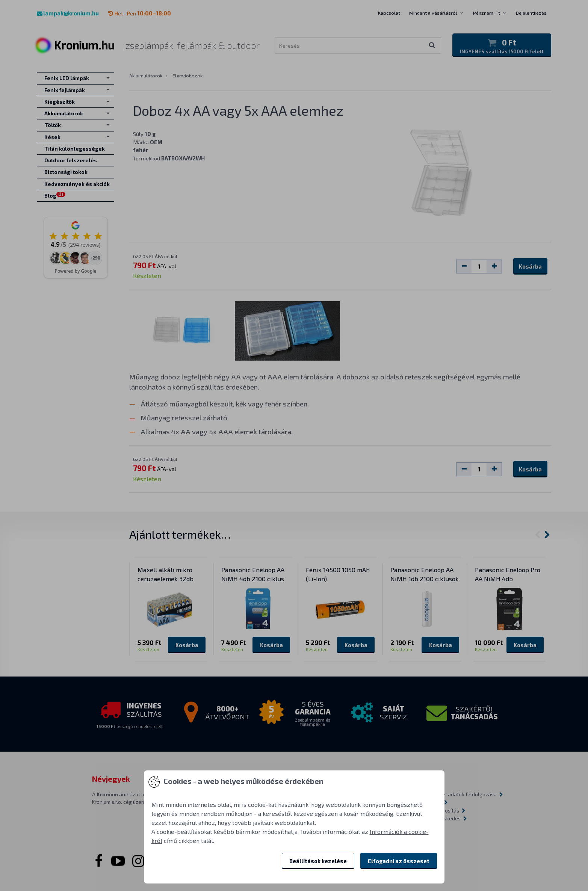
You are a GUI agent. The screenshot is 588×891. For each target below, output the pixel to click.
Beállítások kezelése (318, 861)
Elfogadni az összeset (399, 861)
